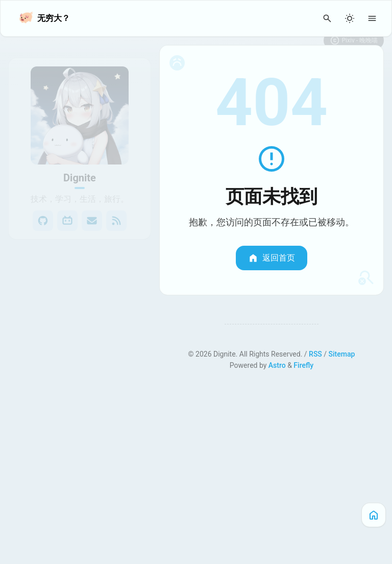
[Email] (92, 208)
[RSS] (116, 208)
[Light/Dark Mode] (350, 18)
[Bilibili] (67, 208)
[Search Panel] (327, 18)
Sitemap (342, 354)
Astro (277, 365)
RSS (315, 354)
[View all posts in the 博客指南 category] (80, 354)
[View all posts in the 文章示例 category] (80, 333)
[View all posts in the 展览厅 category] (80, 313)
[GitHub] (43, 208)
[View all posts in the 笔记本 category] (80, 272)
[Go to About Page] (80, 103)
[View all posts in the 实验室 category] (80, 292)
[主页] (374, 515)
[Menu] (372, 18)
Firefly (303, 365)
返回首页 (272, 258)
